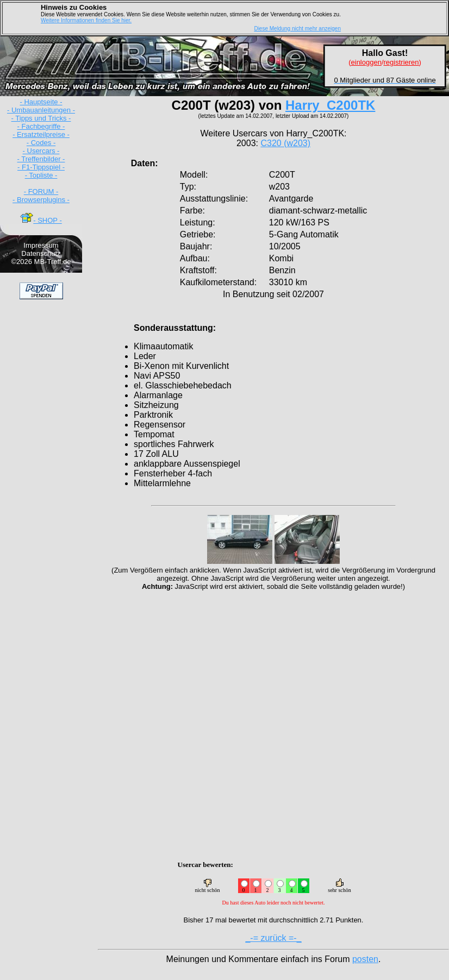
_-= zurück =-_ (273, 938)
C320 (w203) (285, 143)
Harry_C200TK (330, 105)
